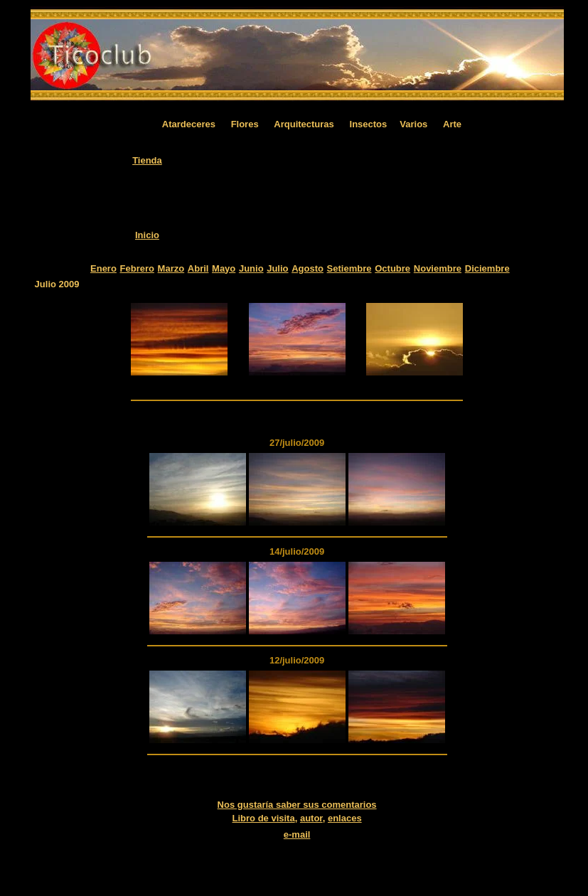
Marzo (171, 268)
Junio (251, 268)
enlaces (345, 818)
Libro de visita (264, 818)
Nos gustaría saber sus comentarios (297, 805)
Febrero (137, 268)
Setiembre (349, 268)
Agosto (308, 268)
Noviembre (438, 268)
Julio (277, 268)
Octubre (392, 268)
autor (311, 818)
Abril (198, 268)
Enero (103, 268)
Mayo (224, 268)
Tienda (147, 160)
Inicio (147, 235)
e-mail (297, 834)
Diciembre (487, 268)
